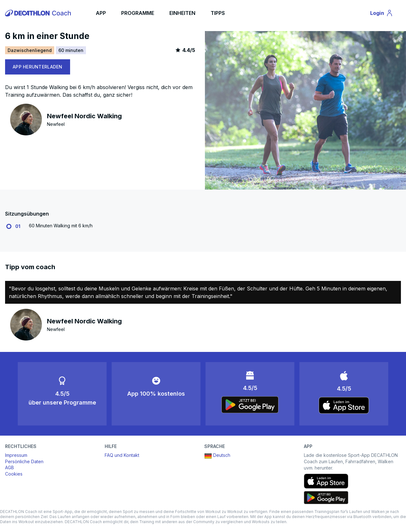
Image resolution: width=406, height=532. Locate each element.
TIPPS (218, 13)
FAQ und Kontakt (122, 455)
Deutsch (217, 456)
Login (384, 14)
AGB (10, 467)
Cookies (14, 474)
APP (101, 13)
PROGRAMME (138, 13)
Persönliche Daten (24, 461)
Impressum (16, 455)
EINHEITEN (182, 13)
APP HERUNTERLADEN (38, 67)
